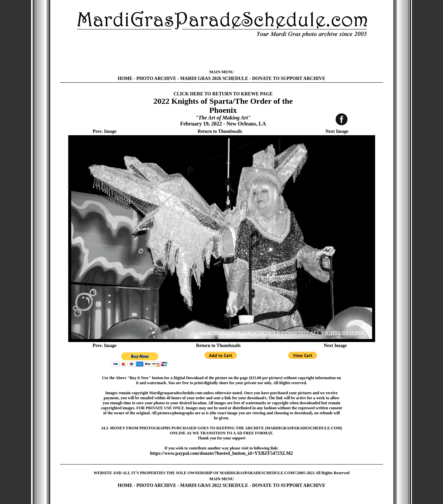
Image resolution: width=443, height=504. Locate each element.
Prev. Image (104, 131)
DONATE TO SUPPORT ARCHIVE (289, 78)
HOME (125, 78)
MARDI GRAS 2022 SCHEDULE (214, 485)
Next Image (337, 131)
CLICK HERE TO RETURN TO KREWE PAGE (223, 94)
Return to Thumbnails (220, 131)
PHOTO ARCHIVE (156, 78)
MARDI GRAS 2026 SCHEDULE (214, 78)
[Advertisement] (222, 54)
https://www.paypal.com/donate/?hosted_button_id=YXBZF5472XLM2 (222, 453)
